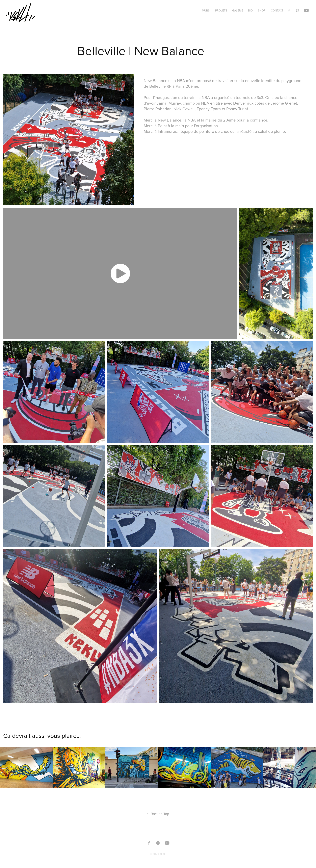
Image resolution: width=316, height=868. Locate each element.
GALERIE (238, 10)
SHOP (262, 10)
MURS (206, 10)
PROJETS (221, 10)
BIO (250, 10)
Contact (277, 10)
